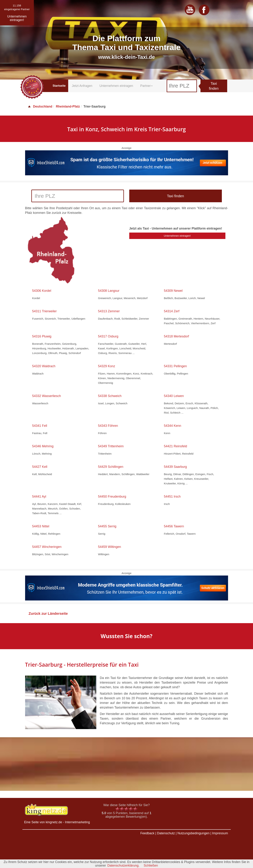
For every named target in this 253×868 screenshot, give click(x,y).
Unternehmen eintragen (116, 86)
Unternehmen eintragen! (177, 236)
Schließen (151, 866)
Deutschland (40, 106)
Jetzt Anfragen (82, 86)
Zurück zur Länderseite (48, 614)
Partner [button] (146, 86)
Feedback (147, 833)
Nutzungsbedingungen (194, 833)
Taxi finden (214, 86)
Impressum (220, 833)
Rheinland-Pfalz (68, 106)
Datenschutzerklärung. (123, 866)
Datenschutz (166, 833)
